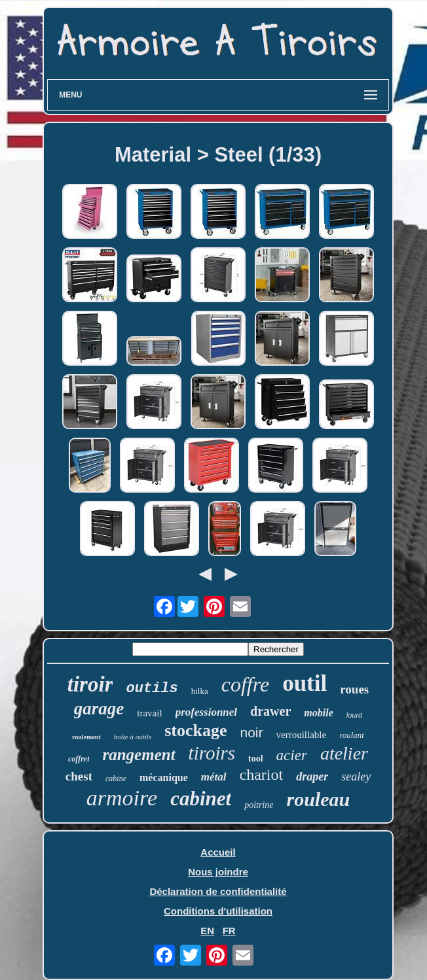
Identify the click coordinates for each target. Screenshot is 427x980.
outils (152, 689)
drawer (270, 711)
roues (354, 689)
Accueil (218, 852)
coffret (79, 759)
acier (292, 755)
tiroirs (212, 753)
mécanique (164, 778)
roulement (86, 737)
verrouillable (302, 735)
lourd (354, 715)
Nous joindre (218, 872)
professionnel (206, 712)
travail (149, 713)
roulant (352, 735)
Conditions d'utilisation (218, 911)
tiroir (90, 684)
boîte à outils (133, 737)
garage (99, 709)
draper (312, 777)
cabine (116, 779)
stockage (195, 730)
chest (79, 776)
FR (229, 931)
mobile (318, 713)
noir (252, 732)
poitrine (259, 805)
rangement (139, 755)
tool (256, 759)
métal (214, 777)
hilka (200, 691)
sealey (356, 777)
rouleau (318, 799)
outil (305, 683)
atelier (344, 753)
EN (207, 931)
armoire (122, 798)
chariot (262, 775)
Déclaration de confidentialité (218, 891)
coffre (245, 684)
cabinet (201, 798)
